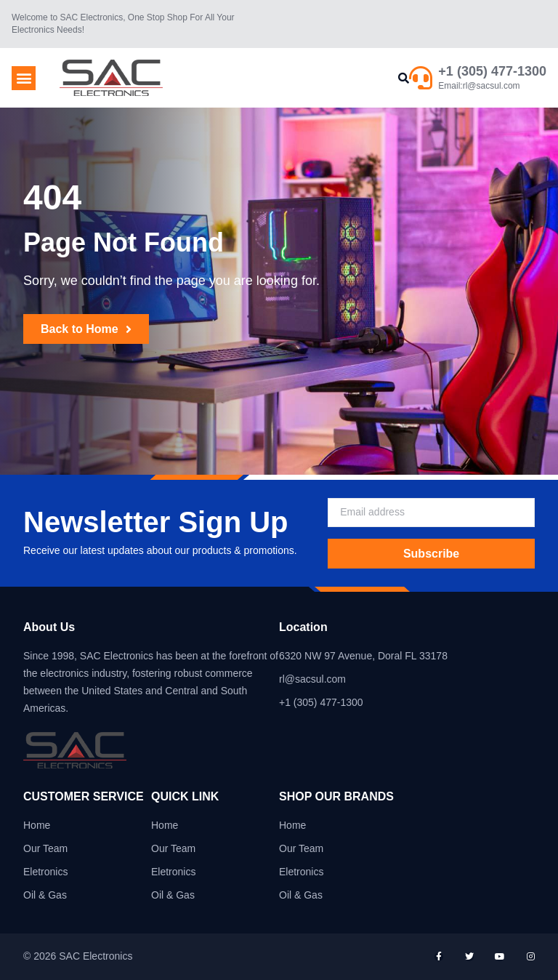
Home (37, 825)
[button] (24, 78)
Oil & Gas (45, 895)
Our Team (45, 848)
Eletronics (45, 872)
